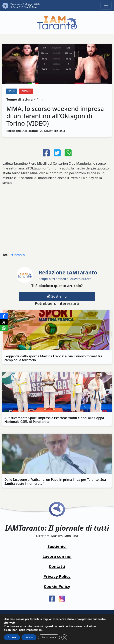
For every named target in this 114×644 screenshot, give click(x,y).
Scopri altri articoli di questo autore (68, 275)
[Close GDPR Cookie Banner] (64, 637)
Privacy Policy (57, 576)
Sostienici (57, 296)
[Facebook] (4, 316)
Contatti (57, 566)
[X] (4, 322)
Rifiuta (29, 637)
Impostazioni (49, 637)
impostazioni (34, 630)
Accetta (12, 637)
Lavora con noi (57, 556)
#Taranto (18, 255)
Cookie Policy (57, 586)
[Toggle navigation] (106, 6)
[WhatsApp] (4, 328)
